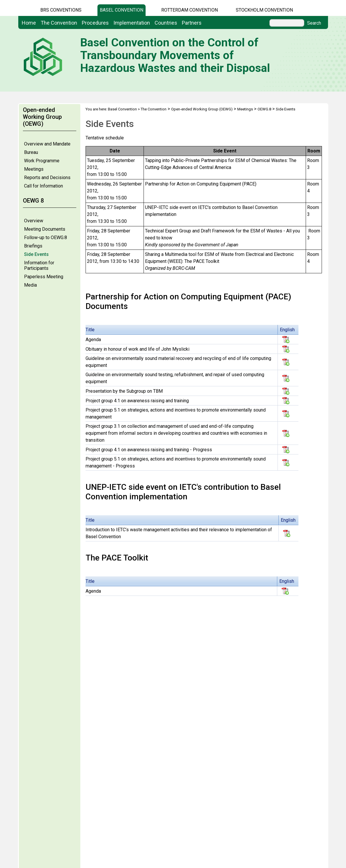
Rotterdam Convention (190, 10)
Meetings (34, 169)
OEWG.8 (264, 109)
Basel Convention (122, 10)
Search (314, 23)
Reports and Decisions (47, 178)
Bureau (31, 152)
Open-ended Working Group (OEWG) (202, 109)
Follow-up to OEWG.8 (46, 238)
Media (30, 285)
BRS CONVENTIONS (61, 10)
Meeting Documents (45, 229)
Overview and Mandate (47, 144)
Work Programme (42, 161)
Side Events (36, 254)
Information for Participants (39, 265)
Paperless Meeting (44, 277)
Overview (34, 221)
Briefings (33, 246)
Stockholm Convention (264, 10)
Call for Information (44, 186)
